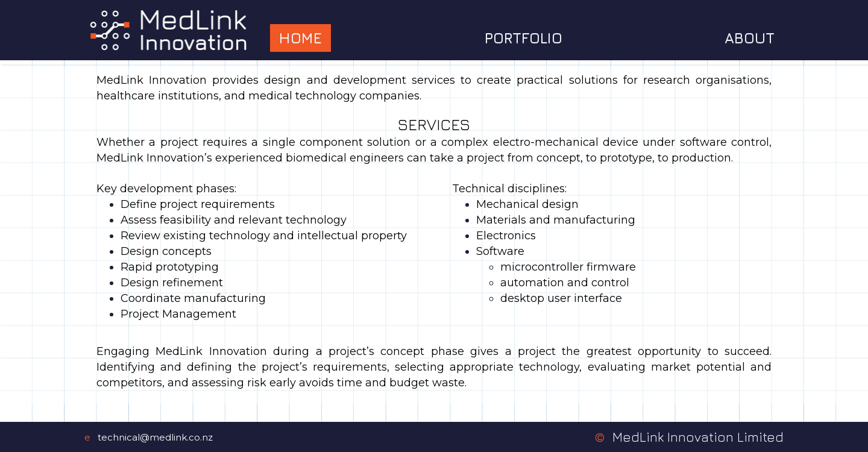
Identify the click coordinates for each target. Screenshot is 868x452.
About (750, 38)
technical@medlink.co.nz (155, 437)
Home (300, 38)
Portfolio (524, 38)
